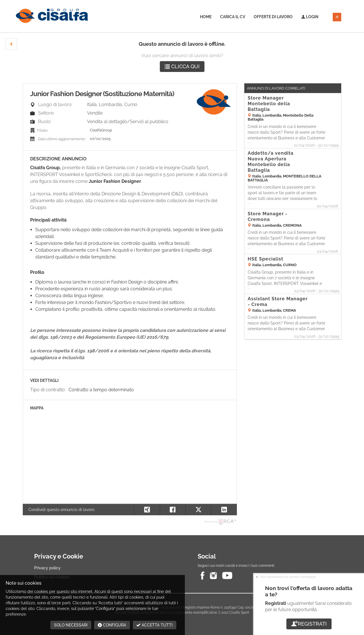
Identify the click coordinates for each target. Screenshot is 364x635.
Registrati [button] (309, 624)
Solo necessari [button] (71, 625)
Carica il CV (233, 17)
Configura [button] (112, 625)
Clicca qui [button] (182, 66)
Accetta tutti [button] (155, 625)
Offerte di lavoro (273, 17)
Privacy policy (47, 568)
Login (310, 17)
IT (337, 17)
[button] (11, 44)
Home (206, 17)
